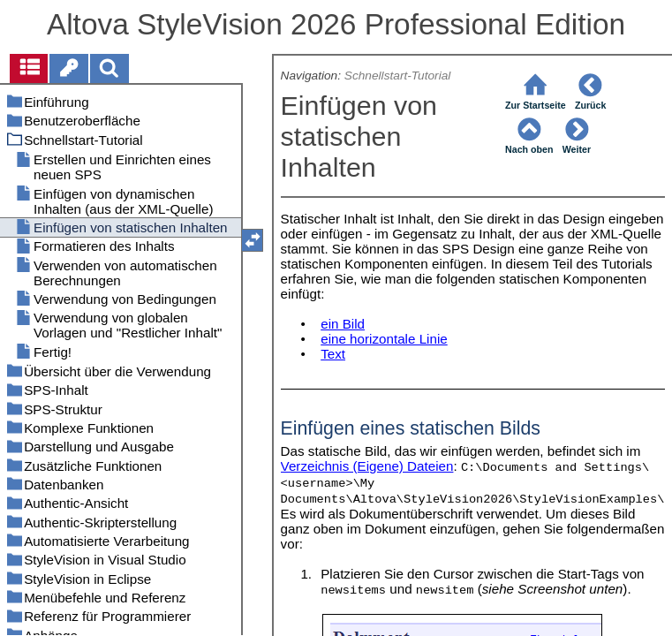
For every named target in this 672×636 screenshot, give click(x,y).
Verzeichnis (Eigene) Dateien (367, 466)
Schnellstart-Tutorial (398, 76)
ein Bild (343, 324)
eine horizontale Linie (384, 339)
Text (333, 354)
